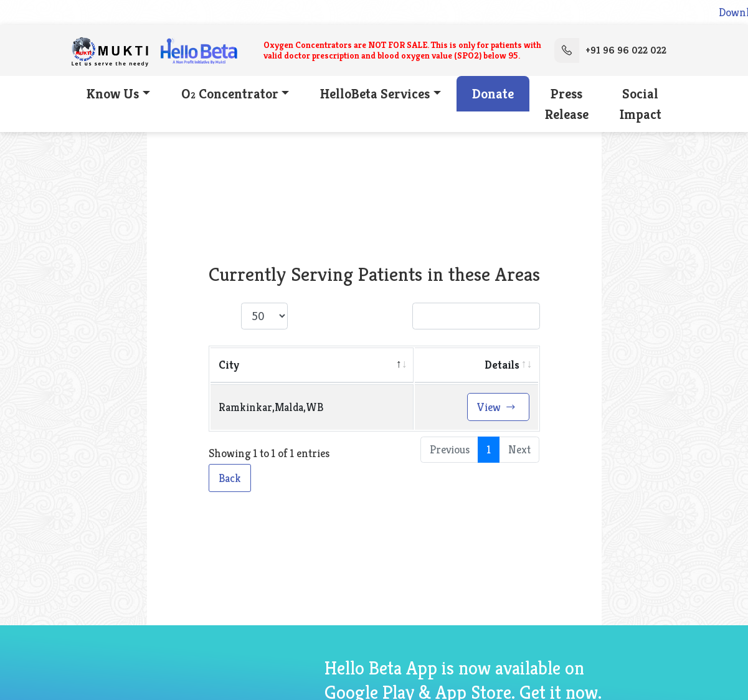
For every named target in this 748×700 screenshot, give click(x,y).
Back (230, 478)
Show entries (268, 316)
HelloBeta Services (375, 94)
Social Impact (641, 104)
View (497, 407)
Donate (493, 94)
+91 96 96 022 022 (610, 50)
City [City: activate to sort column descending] (229, 365)
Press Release (567, 104)
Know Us (113, 94)
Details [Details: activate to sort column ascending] (502, 365)
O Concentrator (230, 94)
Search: (457, 316)
